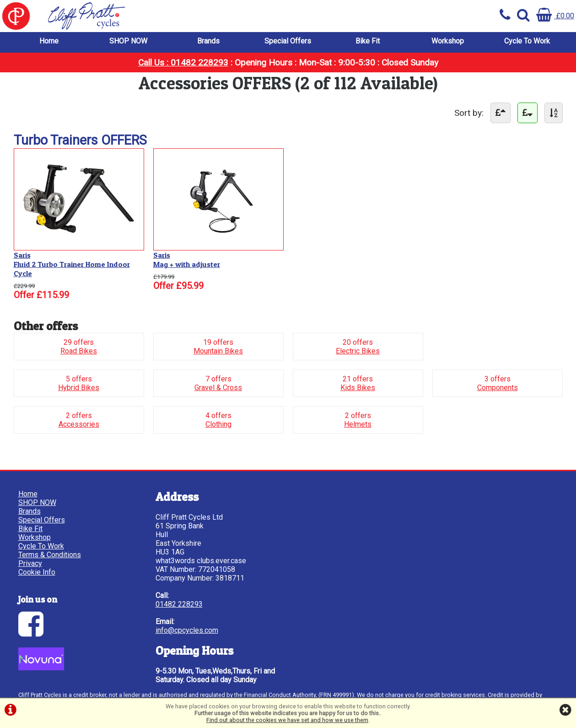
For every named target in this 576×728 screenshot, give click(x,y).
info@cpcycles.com (187, 630)
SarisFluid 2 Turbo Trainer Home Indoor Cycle (72, 264)
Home (49, 41)
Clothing (218, 424)
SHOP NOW (128, 41)
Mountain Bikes (218, 351)
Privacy (30, 563)
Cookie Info (37, 572)
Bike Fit (368, 41)
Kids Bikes (358, 388)
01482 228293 (179, 604)
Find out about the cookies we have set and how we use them (287, 720)
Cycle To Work (527, 41)
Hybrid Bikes (79, 388)
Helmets (358, 424)
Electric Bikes (358, 351)
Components (498, 388)
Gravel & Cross (218, 388)
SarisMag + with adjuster (187, 260)
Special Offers (288, 41)
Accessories (79, 424)
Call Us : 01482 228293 (183, 62)
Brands (208, 41)
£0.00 (555, 16)
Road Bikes (79, 351)
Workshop (448, 41)
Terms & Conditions (50, 555)
